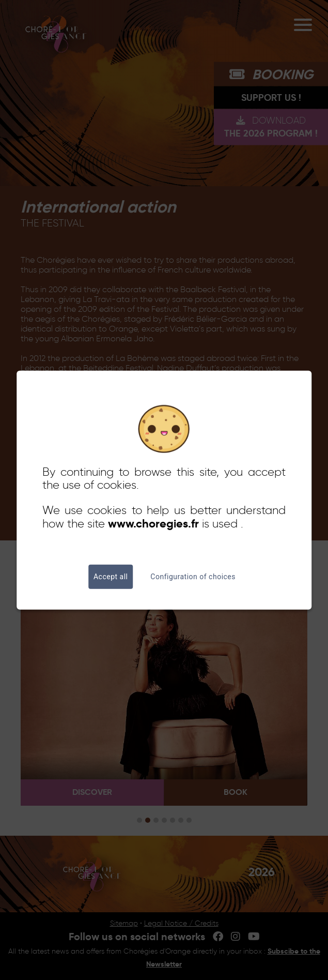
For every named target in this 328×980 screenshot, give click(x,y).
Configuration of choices (193, 577)
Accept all (111, 577)
